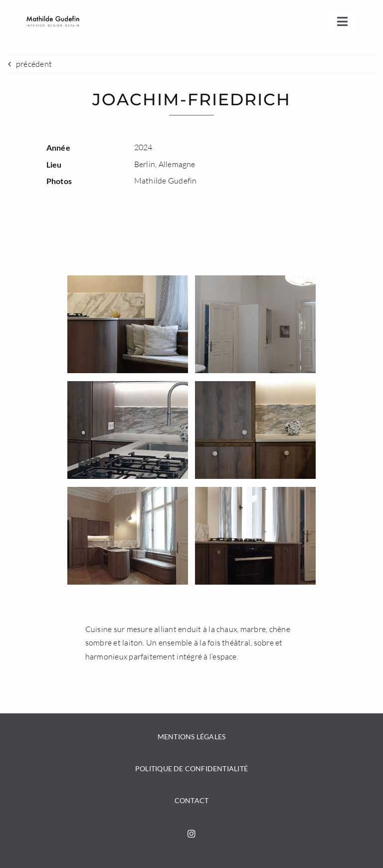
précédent (34, 64)
